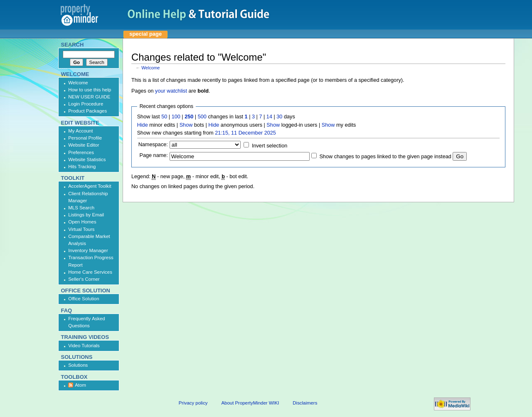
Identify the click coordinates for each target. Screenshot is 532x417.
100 (176, 117)
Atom (80, 385)
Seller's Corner (84, 279)
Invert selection (270, 146)
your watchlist (171, 91)
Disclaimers (305, 403)
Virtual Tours (81, 229)
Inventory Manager (88, 250)
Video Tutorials (84, 346)
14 (269, 117)
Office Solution (84, 299)
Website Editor (84, 145)
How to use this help (90, 90)
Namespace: (153, 145)
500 (202, 117)
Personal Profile (85, 138)
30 (279, 117)
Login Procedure (86, 104)
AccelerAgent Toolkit (90, 186)
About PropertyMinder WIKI (250, 403)
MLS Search (81, 208)
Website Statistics (87, 159)
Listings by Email (86, 215)
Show (186, 125)
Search (73, 45)
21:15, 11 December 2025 (245, 133)
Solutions (78, 365)
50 (164, 117)
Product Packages (87, 111)
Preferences (81, 152)
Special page (145, 34)
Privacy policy (193, 403)
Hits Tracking (82, 167)
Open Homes (82, 222)
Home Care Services (90, 272)
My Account (80, 131)
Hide (143, 125)
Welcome (150, 68)
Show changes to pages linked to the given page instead (385, 157)
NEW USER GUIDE (89, 97)
